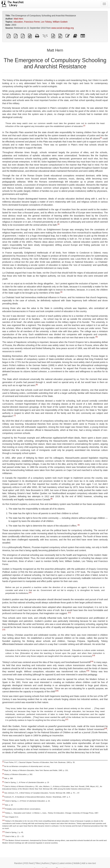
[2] (101, 138)
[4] (61, 292)
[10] (30, 592)
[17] (67, 719)
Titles (38, 863)
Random (18, 863)
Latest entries (65, 863)
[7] (15, 416)
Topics (54, 863)
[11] (70, 613)
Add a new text (89, 863)
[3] (58, 224)
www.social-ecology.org (62, 28)
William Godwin (60, 22)
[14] (92, 661)
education (18, 22)
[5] (97, 337)
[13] (94, 655)
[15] (88, 671)
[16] (57, 691)
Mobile (77, 863)
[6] (37, 385)
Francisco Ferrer (32, 22)
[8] (51, 499)
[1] (84, 126)
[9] (79, 525)
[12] (4, 630)
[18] (106, 729)
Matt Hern (18, 19)
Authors (45, 863)
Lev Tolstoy (46, 22)
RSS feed (29, 863)
